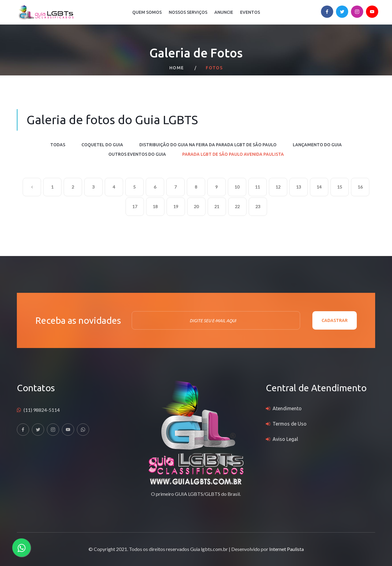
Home (177, 68)
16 (360, 187)
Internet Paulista (286, 549)
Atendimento (287, 408)
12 (278, 187)
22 (237, 207)
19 (176, 207)
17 (135, 207)
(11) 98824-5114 (42, 410)
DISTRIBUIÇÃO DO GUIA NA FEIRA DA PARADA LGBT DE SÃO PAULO (208, 145)
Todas (58, 145)
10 (237, 187)
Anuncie (224, 12)
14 (319, 187)
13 (299, 187)
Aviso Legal (285, 439)
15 (340, 187)
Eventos (250, 12)
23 (258, 207)
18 (155, 207)
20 (196, 207)
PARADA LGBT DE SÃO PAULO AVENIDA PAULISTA (233, 154)
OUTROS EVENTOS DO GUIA (137, 154)
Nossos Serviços (188, 12)
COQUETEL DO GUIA (102, 145)
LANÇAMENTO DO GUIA (317, 145)
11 (258, 187)
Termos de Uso (290, 424)
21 (217, 207)
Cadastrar (335, 320)
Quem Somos (147, 12)
